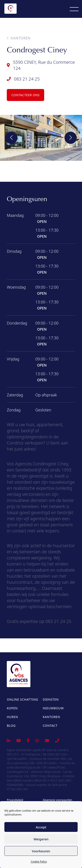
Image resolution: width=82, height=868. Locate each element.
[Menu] (74, 9)
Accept (41, 827)
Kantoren (19, 38)
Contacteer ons (25, 95)
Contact (50, 726)
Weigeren (41, 839)
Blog (11, 726)
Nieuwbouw (53, 708)
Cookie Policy (39, 862)
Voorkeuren (41, 851)
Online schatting (22, 699)
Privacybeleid (15, 800)
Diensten (51, 699)
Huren (12, 717)
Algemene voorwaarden (57, 800)
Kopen (12, 708)
